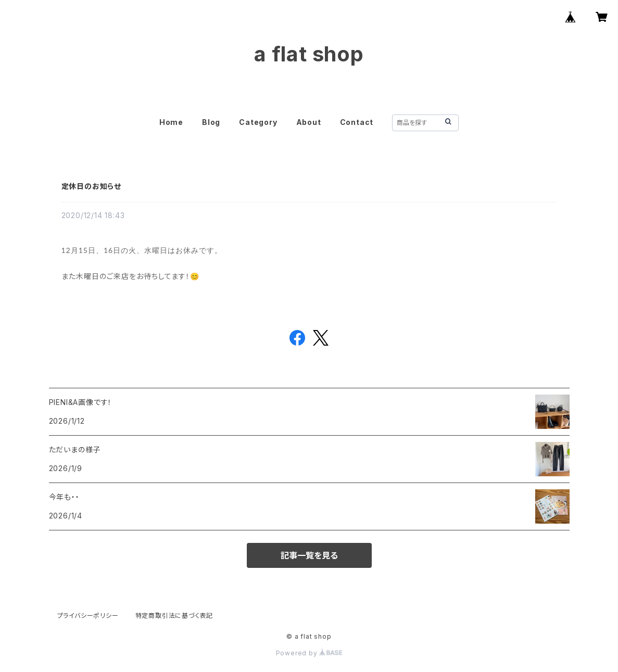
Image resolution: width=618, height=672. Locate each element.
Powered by (309, 653)
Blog (211, 122)
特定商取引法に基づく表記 (174, 616)
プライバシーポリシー (88, 616)
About (309, 122)
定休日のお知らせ (91, 186)
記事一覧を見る (309, 555)
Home (171, 122)
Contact (357, 122)
